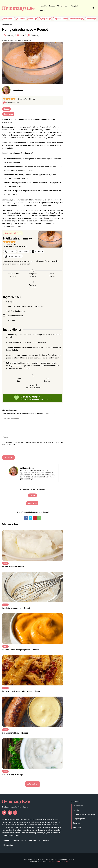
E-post (21, 35)
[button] (93, 8)
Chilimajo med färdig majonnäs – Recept (20, 650)
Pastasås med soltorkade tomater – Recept (22, 692)
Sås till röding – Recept (13, 775)
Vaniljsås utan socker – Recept (16, 608)
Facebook (33, 35)
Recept (10, 24)
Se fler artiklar (33, 784)
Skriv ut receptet (13, 256)
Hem (4, 24)
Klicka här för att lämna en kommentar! (36, 400)
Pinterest (8, 35)
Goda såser (8, 114)
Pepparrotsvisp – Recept (13, 567)
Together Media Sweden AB (58, 862)
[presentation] (14, 451)
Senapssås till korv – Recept (15, 733)
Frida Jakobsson (19, 90)
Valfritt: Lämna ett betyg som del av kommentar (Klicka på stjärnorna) (23, 414)
